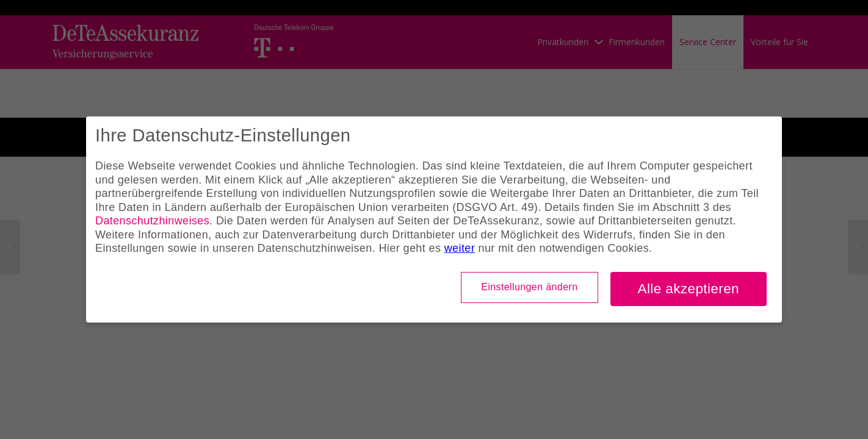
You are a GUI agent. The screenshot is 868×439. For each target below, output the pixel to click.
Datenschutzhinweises (152, 221)
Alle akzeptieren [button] (689, 289)
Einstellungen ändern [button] (529, 287)
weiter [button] (460, 248)
